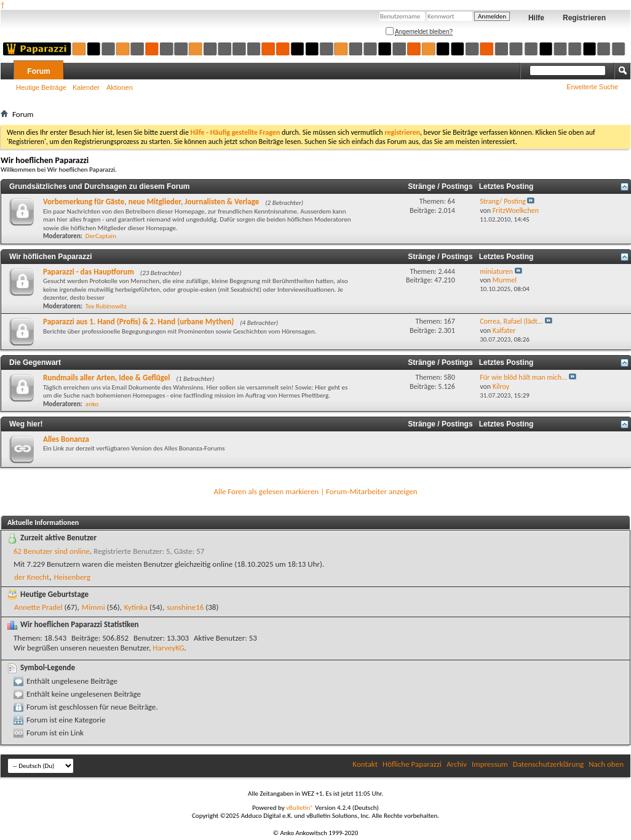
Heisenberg (72, 577)
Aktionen (120, 87)
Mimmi (93, 607)
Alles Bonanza (66, 439)
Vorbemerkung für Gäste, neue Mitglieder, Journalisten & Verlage (151, 202)
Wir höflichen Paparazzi (51, 257)
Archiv (457, 764)
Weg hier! (26, 424)
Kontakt (365, 764)
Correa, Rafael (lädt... (511, 321)
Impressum (490, 764)
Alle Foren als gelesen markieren (266, 491)
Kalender (86, 87)
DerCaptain (101, 236)
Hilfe (536, 18)
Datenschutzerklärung (549, 764)
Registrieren (584, 18)
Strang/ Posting (502, 201)
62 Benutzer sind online (52, 551)
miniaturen (496, 271)
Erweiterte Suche (592, 87)
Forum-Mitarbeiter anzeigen (372, 491)
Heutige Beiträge (41, 87)
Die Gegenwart (35, 362)
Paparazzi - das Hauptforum (89, 272)
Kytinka (136, 607)
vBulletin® (300, 808)
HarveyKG (168, 648)
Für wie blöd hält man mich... (523, 377)
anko (92, 404)
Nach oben (606, 764)
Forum (38, 71)
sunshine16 (185, 607)
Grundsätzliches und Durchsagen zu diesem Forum (99, 186)
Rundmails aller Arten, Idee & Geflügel (107, 378)
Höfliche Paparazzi (412, 764)
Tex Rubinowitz (106, 306)
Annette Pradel (38, 607)
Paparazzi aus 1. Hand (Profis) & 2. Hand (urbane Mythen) (138, 322)
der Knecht (32, 577)
